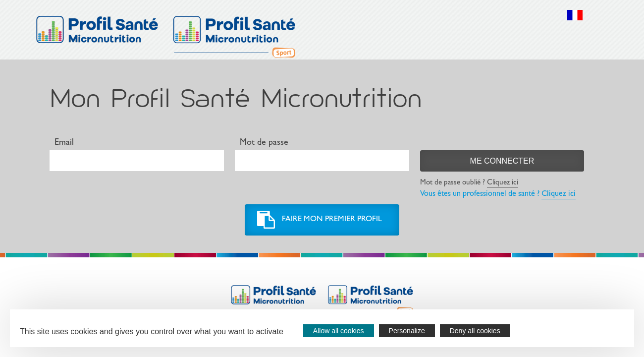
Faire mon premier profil (332, 220)
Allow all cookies (339, 331)
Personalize (407, 331)
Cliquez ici (503, 183)
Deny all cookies (475, 331)
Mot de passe (264, 143)
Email (64, 143)
